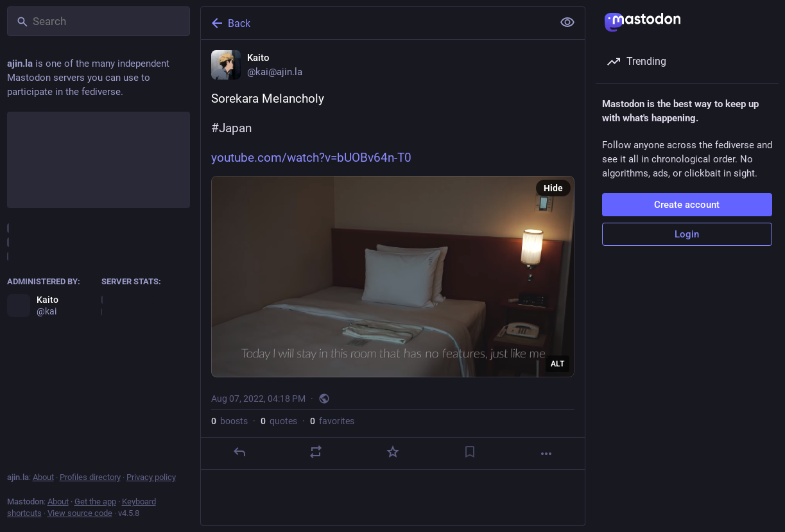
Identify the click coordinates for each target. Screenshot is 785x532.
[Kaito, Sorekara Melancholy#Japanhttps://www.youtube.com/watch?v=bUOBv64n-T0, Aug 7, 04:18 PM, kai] (393, 255)
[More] (546, 454)
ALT (557, 364)
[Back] (375, 23)
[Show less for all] (567, 22)
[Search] (99, 21)
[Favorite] (392, 452)
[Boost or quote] (316, 452)
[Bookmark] (469, 452)
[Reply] (239, 452)
